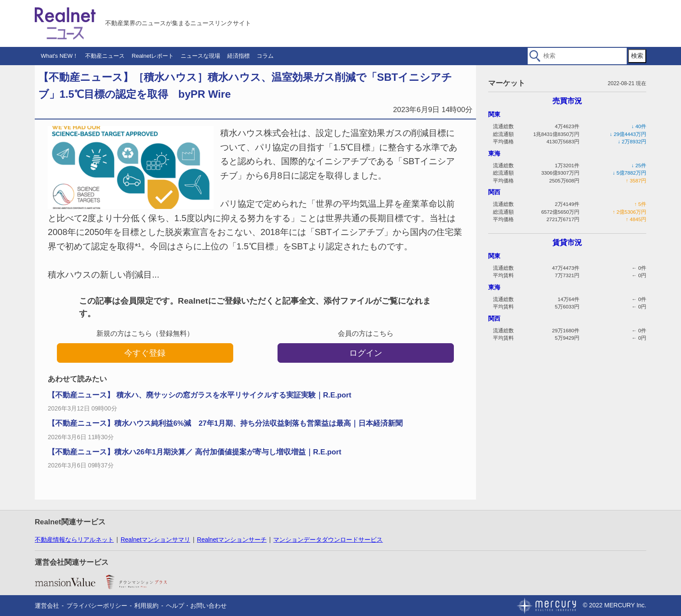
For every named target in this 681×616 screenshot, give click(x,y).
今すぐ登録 (145, 353)
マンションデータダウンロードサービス (328, 540)
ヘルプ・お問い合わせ (196, 606)
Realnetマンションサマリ (155, 540)
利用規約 (146, 606)
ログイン (366, 353)
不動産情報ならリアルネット (74, 540)
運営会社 (47, 606)
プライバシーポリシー (97, 606)
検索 (637, 56)
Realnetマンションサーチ (232, 540)
